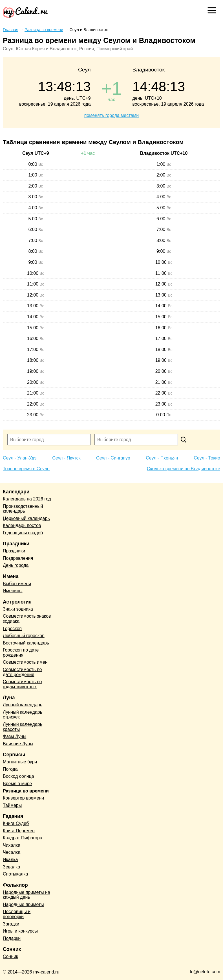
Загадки (11, 924)
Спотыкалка (15, 874)
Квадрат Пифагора (23, 838)
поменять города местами (111, 115)
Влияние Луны (18, 744)
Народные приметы (23, 904)
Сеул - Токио (207, 458)
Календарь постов (22, 525)
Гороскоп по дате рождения (21, 653)
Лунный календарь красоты (23, 727)
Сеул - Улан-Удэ (20, 458)
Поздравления (18, 558)
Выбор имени (17, 584)
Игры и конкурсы (20, 931)
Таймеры (12, 805)
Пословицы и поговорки (17, 914)
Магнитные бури (20, 762)
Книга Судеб (16, 823)
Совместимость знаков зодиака (27, 619)
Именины (13, 591)
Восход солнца (18, 776)
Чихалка (12, 845)
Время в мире (17, 784)
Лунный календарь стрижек (23, 715)
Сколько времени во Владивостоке (184, 469)
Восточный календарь (26, 643)
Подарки (12, 938)
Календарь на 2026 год (27, 499)
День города (16, 565)
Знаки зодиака (18, 609)
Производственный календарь (23, 509)
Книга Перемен (19, 831)
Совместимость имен (25, 662)
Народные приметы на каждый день (27, 895)
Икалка (10, 860)
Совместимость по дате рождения (22, 672)
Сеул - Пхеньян (162, 458)
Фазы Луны (15, 736)
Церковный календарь (26, 518)
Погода (10, 769)
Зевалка (11, 867)
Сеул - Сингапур (113, 458)
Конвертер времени (23, 798)
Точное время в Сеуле (26, 469)
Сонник (10, 956)
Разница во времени (26, 791)
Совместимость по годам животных (22, 684)
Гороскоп (12, 629)
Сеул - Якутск (66, 458)
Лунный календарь (23, 705)
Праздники (14, 551)
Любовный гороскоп (24, 636)
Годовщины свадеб (23, 533)
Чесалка (12, 852)
